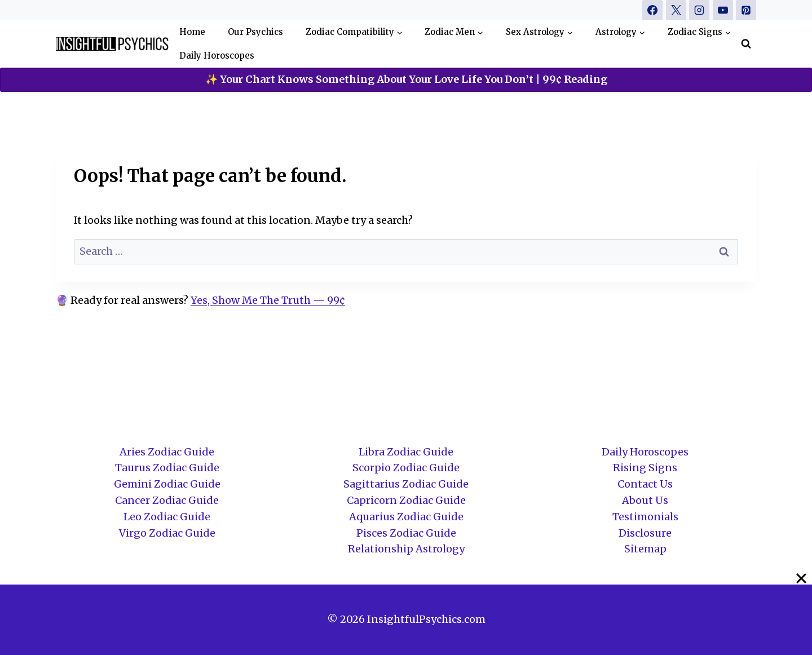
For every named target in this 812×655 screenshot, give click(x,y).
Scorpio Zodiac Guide (406, 468)
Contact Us (645, 484)
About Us (645, 500)
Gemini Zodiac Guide (167, 484)
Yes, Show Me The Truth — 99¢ (268, 300)
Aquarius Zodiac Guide (406, 517)
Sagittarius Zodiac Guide (406, 484)
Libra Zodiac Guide (406, 452)
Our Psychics (255, 32)
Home (192, 32)
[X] (676, 10)
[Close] (801, 578)
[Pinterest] (746, 10)
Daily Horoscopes (217, 56)
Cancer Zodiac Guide (167, 500)
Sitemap (645, 549)
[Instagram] (699, 10)
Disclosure (645, 533)
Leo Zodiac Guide (167, 517)
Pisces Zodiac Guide (406, 533)
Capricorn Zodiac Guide (406, 500)
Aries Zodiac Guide (167, 452)
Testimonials (645, 517)
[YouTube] (723, 10)
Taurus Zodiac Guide (167, 468)
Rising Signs (645, 468)
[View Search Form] (746, 44)
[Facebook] (652, 10)
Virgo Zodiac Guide (167, 533)
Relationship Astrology (406, 549)
